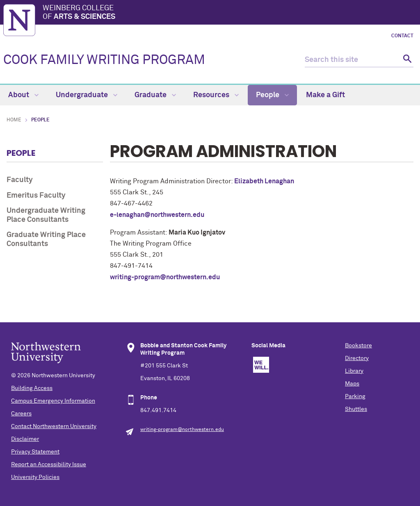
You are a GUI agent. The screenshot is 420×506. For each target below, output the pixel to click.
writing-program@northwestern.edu (165, 277)
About (23, 95)
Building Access (32, 388)
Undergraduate (87, 95)
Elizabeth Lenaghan (264, 181)
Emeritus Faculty (36, 196)
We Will (261, 365)
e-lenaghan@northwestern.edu (157, 215)
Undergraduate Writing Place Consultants (46, 215)
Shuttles (356, 409)
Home (14, 120)
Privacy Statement (35, 452)
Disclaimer (25, 439)
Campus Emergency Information (53, 401)
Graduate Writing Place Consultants (46, 239)
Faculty (20, 180)
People (272, 95)
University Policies (35, 477)
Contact (402, 36)
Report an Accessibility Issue (49, 465)
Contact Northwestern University (54, 426)
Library (354, 371)
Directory (357, 358)
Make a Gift (325, 95)
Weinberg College (230, 13)
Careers (21, 414)
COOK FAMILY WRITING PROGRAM (104, 60)
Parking (355, 397)
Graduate (155, 95)
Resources (216, 95)
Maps (352, 384)
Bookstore (358, 346)
